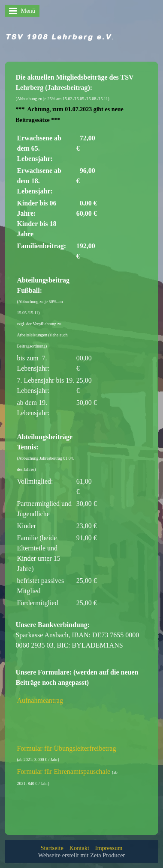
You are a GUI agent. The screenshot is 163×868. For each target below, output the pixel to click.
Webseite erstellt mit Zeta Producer (82, 855)
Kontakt (79, 848)
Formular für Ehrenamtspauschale (63, 771)
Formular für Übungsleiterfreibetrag (66, 748)
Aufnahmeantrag (40, 700)
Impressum (109, 848)
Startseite (52, 848)
